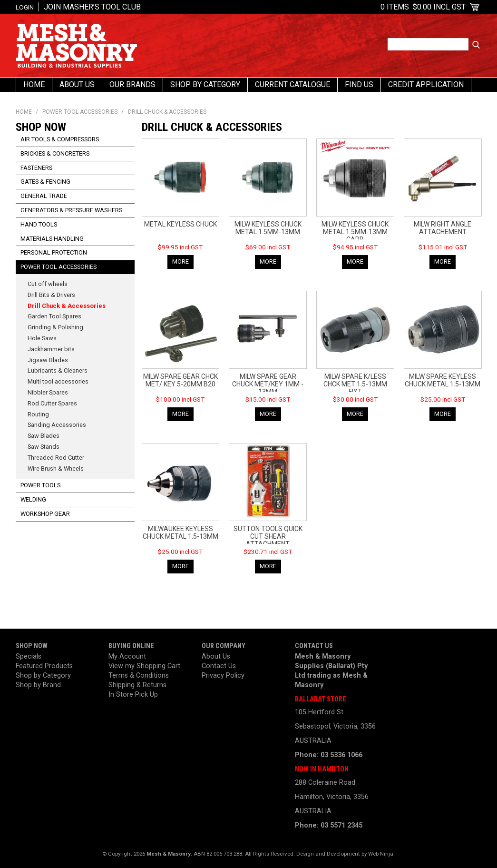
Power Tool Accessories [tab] (58, 267)
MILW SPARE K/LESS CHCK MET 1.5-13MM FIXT (355, 384)
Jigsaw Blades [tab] (48, 360)
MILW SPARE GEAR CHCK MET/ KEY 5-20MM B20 (180, 380)
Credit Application (426, 84)
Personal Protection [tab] (54, 252)
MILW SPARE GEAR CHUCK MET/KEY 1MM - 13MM (268, 384)
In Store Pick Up (133, 695)
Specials (29, 656)
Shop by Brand (38, 685)
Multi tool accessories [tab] (58, 381)
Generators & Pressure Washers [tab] (71, 210)
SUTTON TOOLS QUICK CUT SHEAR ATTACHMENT (268, 536)
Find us (359, 84)
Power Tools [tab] (40, 485)
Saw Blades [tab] (44, 436)
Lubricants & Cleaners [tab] (58, 370)
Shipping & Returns (137, 685)
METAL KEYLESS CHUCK (180, 224)
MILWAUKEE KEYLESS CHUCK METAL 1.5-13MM (180, 533)
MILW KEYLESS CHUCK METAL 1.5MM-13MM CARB (355, 232)
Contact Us (219, 666)
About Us (77, 84)
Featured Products (44, 666)
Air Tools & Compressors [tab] (60, 139)
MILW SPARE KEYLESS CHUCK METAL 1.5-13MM (443, 380)
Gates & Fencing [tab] (45, 182)
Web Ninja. (381, 854)
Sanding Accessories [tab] (57, 425)
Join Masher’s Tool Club (92, 7)
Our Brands (132, 84)
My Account (127, 656)
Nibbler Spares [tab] (48, 392)
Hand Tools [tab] (39, 224)
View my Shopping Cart (144, 666)
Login (25, 7)
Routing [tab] (38, 414)
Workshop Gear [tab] (45, 514)
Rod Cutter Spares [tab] (52, 403)
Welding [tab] (33, 499)
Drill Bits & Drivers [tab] (51, 295)
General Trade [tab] (44, 196)
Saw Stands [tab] (44, 447)
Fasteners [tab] (36, 168)
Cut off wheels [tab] (48, 284)
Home (34, 84)
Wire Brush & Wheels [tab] (56, 469)
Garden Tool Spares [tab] (54, 316)
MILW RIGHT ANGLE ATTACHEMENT (443, 228)
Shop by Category (43, 676)
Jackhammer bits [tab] (51, 349)
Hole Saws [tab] (42, 338)
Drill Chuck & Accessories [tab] (67, 306)
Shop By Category (205, 84)
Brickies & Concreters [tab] (55, 153)
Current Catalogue (292, 84)
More (180, 261)
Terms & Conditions (139, 676)
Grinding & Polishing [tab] (55, 327)
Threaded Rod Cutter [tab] (56, 458)
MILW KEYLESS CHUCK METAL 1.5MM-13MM (268, 228)
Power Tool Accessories (80, 112)
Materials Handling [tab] (52, 239)
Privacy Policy (223, 676)
